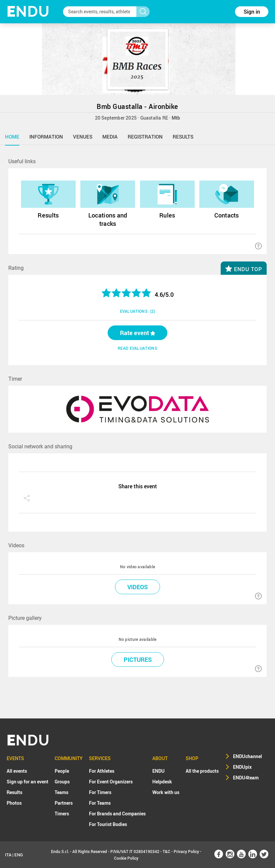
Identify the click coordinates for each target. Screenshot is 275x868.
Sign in (252, 12)
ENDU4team (246, 778)
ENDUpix (242, 767)
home (12, 137)
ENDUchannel (247, 756)
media (110, 137)
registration (145, 137)
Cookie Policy (126, 858)
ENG (19, 855)
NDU (28, 11)
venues (83, 137)
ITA (8, 855)
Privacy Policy (186, 851)
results (183, 137)
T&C (166, 851)
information (46, 137)
